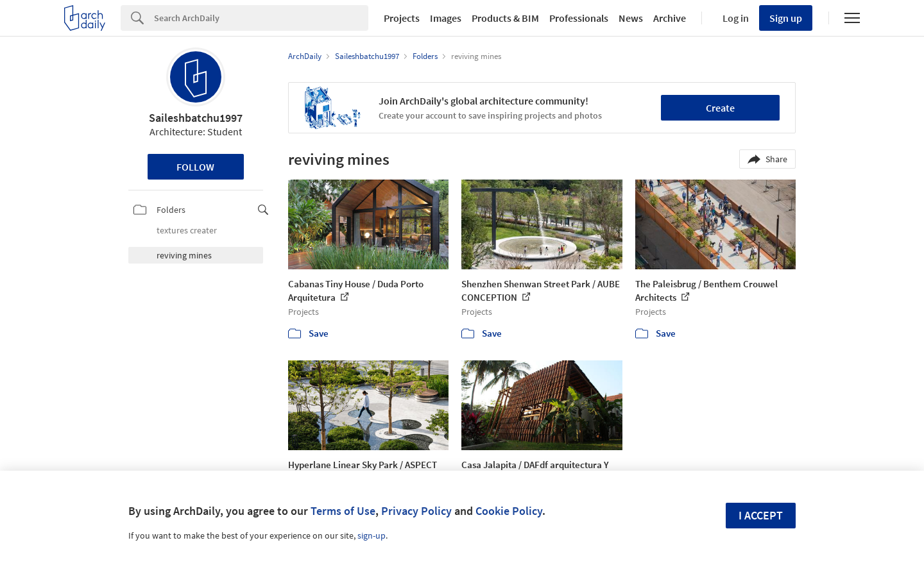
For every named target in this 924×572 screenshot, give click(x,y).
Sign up (786, 18)
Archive (670, 18)
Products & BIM (505, 18)
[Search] (261, 18)
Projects (402, 18)
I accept (761, 515)
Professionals (579, 18)
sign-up (372, 535)
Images (446, 18)
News (631, 18)
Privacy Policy (416, 511)
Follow (195, 167)
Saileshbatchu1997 (196, 118)
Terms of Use (343, 511)
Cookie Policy (509, 511)
